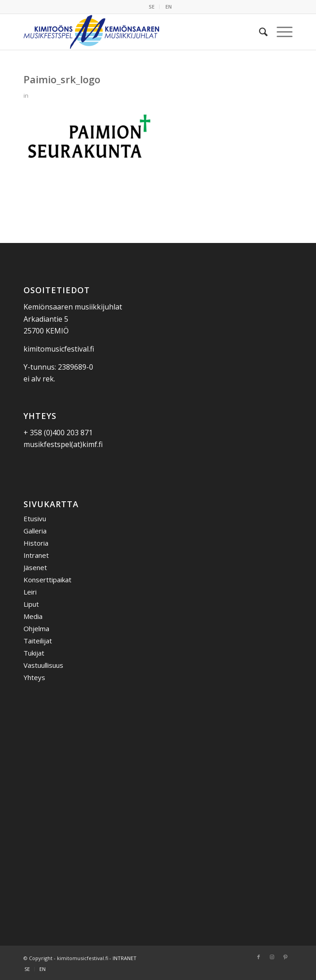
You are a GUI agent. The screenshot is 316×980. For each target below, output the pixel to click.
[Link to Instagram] (272, 957)
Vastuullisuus (43, 665)
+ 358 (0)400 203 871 (58, 433)
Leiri (30, 592)
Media (33, 616)
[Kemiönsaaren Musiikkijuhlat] (131, 32)
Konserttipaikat (47, 580)
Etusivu (35, 519)
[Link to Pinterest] (286, 957)
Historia (36, 543)
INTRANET (125, 958)
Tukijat (34, 653)
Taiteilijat (38, 641)
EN (169, 7)
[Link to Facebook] (259, 957)
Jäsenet (35, 567)
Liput (31, 604)
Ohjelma (36, 628)
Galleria (35, 531)
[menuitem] (152, 7)
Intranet (36, 555)
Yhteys (34, 677)
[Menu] (280, 32)
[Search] (259, 32)
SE (152, 7)
